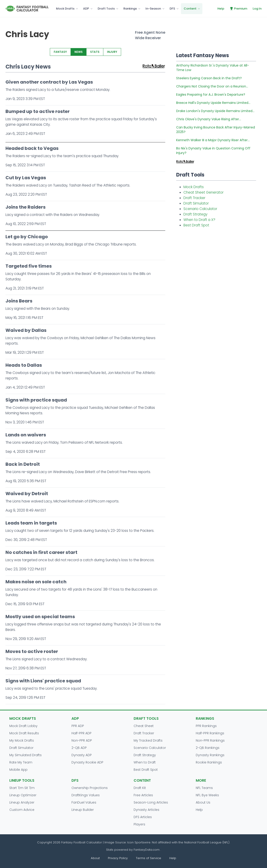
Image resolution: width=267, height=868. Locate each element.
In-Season (153, 9)
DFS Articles (143, 817)
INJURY (112, 52)
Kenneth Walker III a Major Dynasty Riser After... (213, 140)
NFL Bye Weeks (207, 795)
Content (190, 9)
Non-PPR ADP (82, 740)
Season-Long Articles (151, 802)
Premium (238, 9)
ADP (86, 9)
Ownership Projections (90, 788)
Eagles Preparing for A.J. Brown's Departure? (211, 95)
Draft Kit (140, 788)
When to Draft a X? (199, 220)
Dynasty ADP (82, 755)
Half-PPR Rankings (210, 733)
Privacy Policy (118, 858)
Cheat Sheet (144, 726)
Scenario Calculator (200, 209)
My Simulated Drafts (25, 755)
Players (139, 824)
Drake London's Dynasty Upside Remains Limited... (215, 111)
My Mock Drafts (22, 740)
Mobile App (18, 770)
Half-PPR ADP (81, 733)
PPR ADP (78, 726)
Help (221, 9)
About (95, 858)
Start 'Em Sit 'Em (22, 788)
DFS (172, 9)
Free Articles (143, 795)
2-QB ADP (79, 748)
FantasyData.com (147, 850)
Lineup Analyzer (22, 802)
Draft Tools (106, 9)
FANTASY (60, 52)
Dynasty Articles (146, 810)
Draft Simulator (196, 203)
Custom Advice (22, 810)
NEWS (79, 52)
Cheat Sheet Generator (203, 192)
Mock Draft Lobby (23, 726)
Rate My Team (21, 762)
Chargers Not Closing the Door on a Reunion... (212, 86)
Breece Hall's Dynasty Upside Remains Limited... (213, 103)
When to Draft (145, 762)
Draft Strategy (195, 214)
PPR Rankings (206, 726)
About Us (203, 802)
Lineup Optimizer (23, 795)
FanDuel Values (84, 802)
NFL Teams (204, 788)
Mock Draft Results (24, 733)
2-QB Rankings (208, 748)
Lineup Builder (83, 810)
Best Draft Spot (196, 225)
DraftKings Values (86, 795)
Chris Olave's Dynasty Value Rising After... (209, 119)
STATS (95, 52)
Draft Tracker (194, 198)
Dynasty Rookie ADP (87, 762)
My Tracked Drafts (148, 740)
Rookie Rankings (209, 762)
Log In (257, 9)
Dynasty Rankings (210, 755)
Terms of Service (149, 858)
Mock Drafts (65, 9)
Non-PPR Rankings (210, 740)
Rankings (130, 9)
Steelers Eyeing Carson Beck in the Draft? (209, 78)
